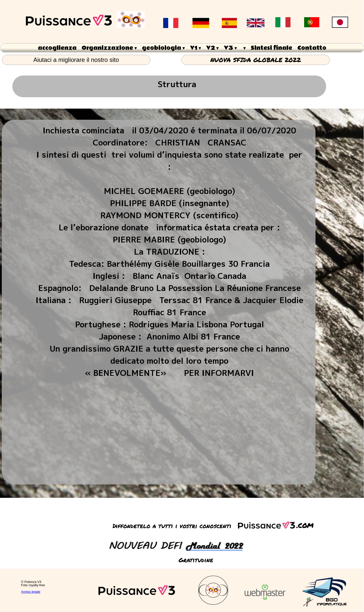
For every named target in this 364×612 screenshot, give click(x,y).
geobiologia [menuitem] (163, 48)
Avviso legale (31, 592)
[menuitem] (244, 48)
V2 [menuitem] (212, 48)
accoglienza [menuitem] (57, 48)
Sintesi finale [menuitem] (272, 48)
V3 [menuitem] (230, 48)
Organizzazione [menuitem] (109, 48)
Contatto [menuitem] (312, 48)
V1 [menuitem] (196, 48)
